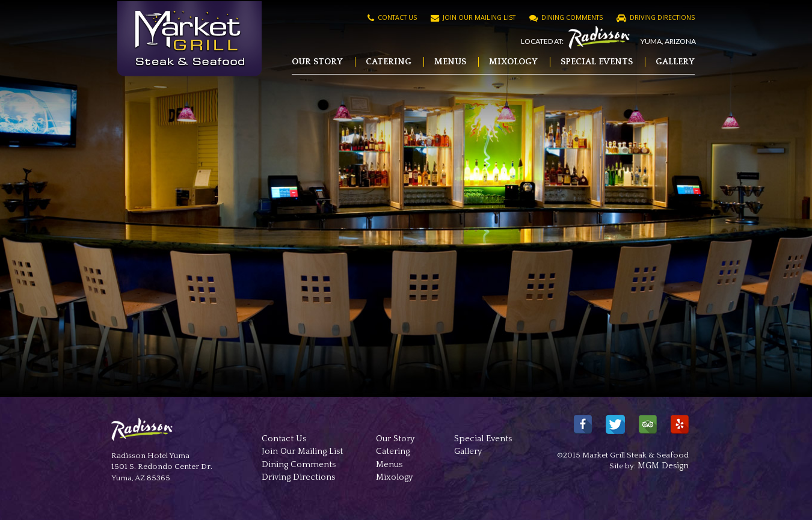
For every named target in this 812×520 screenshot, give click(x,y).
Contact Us (392, 17)
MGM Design (663, 466)
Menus (450, 62)
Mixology (513, 62)
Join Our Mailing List (473, 17)
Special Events (597, 62)
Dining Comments (566, 17)
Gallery (675, 62)
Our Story (317, 62)
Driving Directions (656, 17)
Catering (389, 62)
